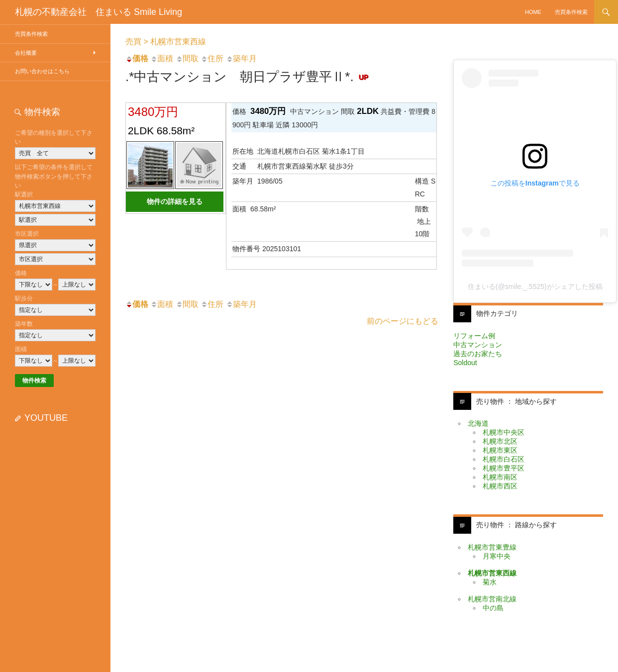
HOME (533, 12)
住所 (212, 58)
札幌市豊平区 (504, 468)
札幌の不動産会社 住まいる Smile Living (99, 12)
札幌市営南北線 (492, 599)
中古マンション (478, 345)
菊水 (490, 582)
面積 (162, 58)
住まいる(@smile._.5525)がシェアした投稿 (535, 287)
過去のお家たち (478, 354)
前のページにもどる (403, 321)
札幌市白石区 (504, 459)
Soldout (465, 363)
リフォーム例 (474, 336)
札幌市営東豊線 (492, 547)
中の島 (493, 608)
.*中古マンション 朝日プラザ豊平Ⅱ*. (249, 77)
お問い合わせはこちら (42, 71)
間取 (187, 58)
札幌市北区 (500, 441)
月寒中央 (497, 556)
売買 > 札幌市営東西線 (166, 42)
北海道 (478, 423)
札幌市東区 (500, 450)
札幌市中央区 (504, 432)
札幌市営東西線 (492, 573)
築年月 (241, 58)
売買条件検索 (571, 12)
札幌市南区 (500, 477)
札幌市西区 (500, 486)
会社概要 (26, 53)
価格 (137, 58)
